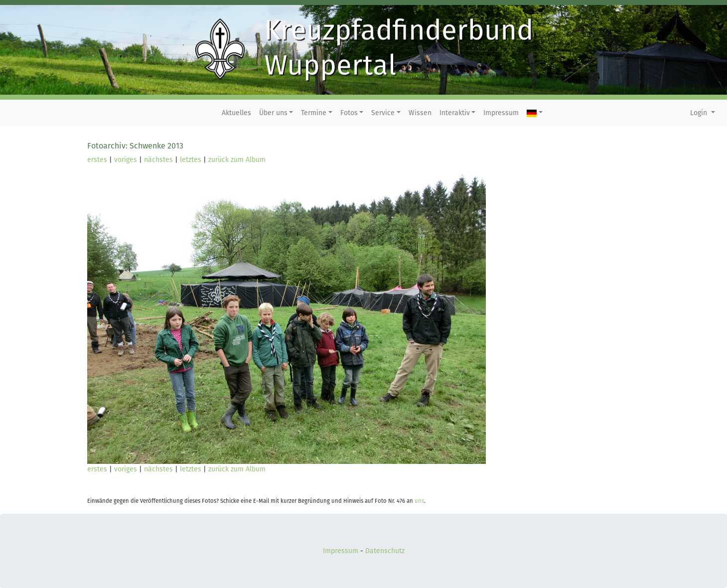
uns (419, 501)
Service (383, 113)
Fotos (349, 113)
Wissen (420, 113)
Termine (314, 113)
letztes (191, 160)
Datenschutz (385, 551)
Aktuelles (236, 113)
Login (700, 113)
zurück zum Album (237, 160)
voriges (126, 160)
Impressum (501, 113)
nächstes (158, 160)
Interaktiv (455, 113)
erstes (97, 160)
